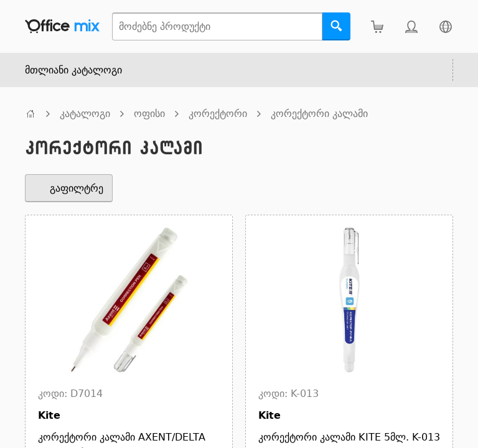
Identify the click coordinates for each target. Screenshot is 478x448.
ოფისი (149, 114)
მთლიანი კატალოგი (73, 70)
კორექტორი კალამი (319, 114)
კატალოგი (85, 114)
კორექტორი (218, 114)
